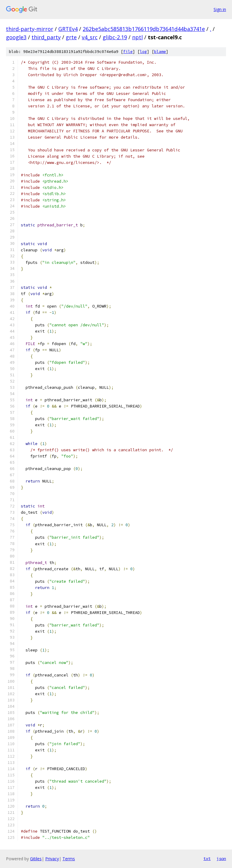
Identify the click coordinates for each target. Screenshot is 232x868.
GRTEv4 (68, 29)
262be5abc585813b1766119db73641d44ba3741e (144, 29)
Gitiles (36, 859)
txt (207, 858)
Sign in (220, 9)
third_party (46, 37)
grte (71, 37)
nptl (137, 37)
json (221, 858)
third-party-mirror (30, 29)
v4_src (90, 37)
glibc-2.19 (115, 37)
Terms (69, 859)
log (143, 52)
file (128, 52)
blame (160, 52)
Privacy (52, 859)
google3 (16, 37)
